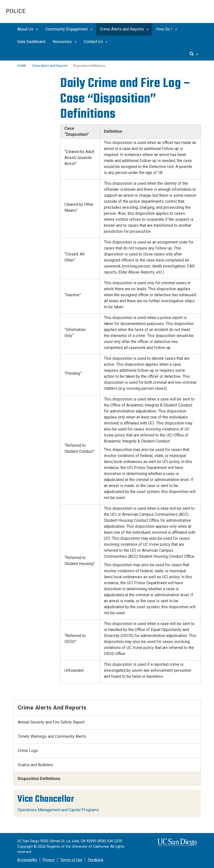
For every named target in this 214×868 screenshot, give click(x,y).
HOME (22, 66)
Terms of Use (71, 860)
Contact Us (96, 42)
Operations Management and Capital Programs (58, 810)
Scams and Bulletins (35, 765)
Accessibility (27, 860)
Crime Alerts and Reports (124, 29)
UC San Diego (179, 14)
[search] (194, 54)
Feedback (96, 860)
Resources (65, 42)
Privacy (49, 860)
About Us (28, 29)
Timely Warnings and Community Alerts (52, 736)
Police (16, 11)
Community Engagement (69, 29)
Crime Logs (28, 751)
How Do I (167, 29)
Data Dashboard (31, 42)
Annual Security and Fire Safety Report (51, 722)
